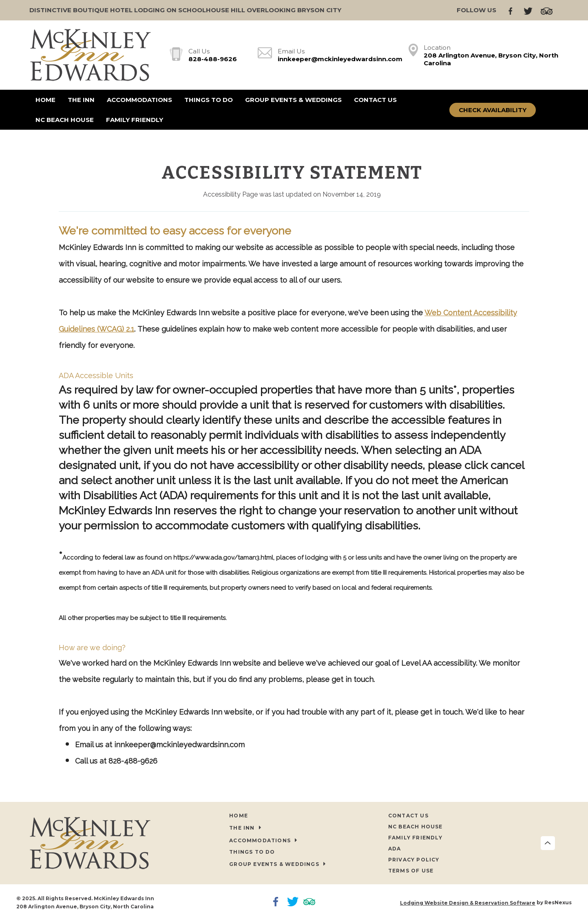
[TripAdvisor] (550, 10)
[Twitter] (531, 10)
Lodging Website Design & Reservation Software (468, 903)
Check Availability (493, 110)
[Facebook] (514, 10)
